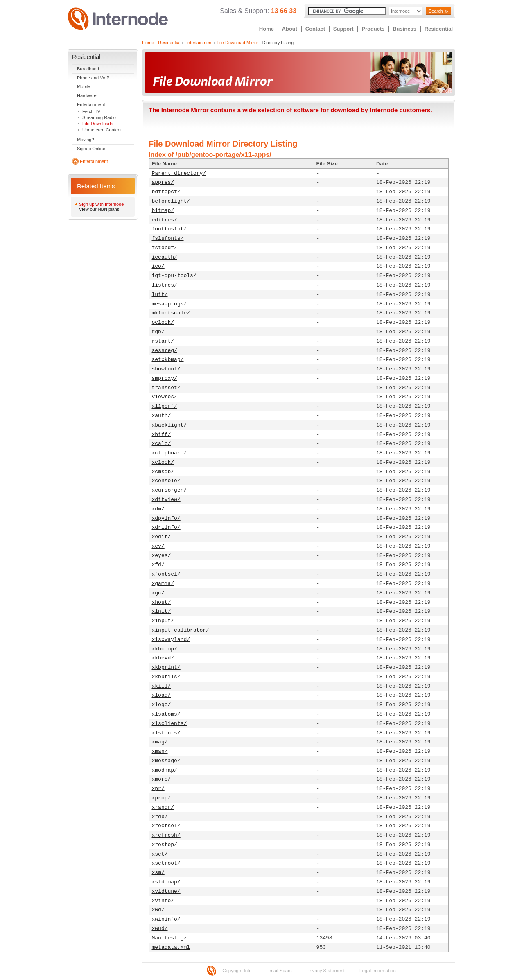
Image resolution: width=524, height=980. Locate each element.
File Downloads (98, 124)
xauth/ (161, 416)
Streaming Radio (99, 117)
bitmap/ (163, 211)
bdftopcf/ (166, 192)
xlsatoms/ (166, 714)
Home (267, 29)
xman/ (160, 751)
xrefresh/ (166, 835)
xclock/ (163, 462)
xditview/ (166, 500)
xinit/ (161, 611)
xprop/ (161, 798)
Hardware (87, 95)
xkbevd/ (163, 658)
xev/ (158, 546)
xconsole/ (166, 481)
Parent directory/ (179, 173)
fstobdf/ (165, 248)
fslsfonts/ (168, 238)
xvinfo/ (163, 901)
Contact (315, 29)
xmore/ (161, 779)
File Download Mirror (237, 43)
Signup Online (91, 149)
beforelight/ (171, 201)
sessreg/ (165, 351)
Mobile (84, 86)
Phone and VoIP (93, 78)
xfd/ (158, 565)
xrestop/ (165, 845)
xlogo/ (161, 705)
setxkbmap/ (168, 360)
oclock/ (163, 322)
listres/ (165, 285)
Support (343, 29)
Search (436, 11)
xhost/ (161, 602)
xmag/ (160, 742)
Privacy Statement (326, 971)
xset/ (160, 854)
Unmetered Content (102, 130)
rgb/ (158, 332)
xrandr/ (163, 807)
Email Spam (279, 971)
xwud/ (160, 929)
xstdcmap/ (166, 882)
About (290, 29)
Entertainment (91, 104)
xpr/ (158, 789)
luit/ (160, 295)
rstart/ (163, 341)
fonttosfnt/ (169, 229)
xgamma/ (163, 584)
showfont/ (166, 369)
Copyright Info (237, 971)
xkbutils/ (166, 677)
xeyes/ (161, 556)
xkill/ (161, 686)
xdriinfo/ (166, 527)
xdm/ (158, 509)
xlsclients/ (169, 724)
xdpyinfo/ (166, 518)
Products (373, 29)
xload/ (161, 695)
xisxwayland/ (171, 640)
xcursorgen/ (169, 490)
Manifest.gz (169, 938)
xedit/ (161, 537)
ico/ (158, 266)
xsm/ (158, 873)
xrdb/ (160, 817)
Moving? (86, 140)
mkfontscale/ (171, 313)
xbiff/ (161, 435)
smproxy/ (165, 378)
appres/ (163, 182)
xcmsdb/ (163, 472)
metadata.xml (171, 947)
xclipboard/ (169, 453)
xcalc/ (161, 444)
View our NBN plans (99, 209)
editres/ (165, 220)
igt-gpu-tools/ (174, 276)
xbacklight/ (169, 425)
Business (404, 29)
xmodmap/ (165, 770)
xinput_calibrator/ (181, 630)
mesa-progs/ (169, 304)
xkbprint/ (166, 667)
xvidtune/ (166, 891)
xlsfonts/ (166, 733)
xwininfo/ (166, 919)
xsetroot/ (166, 863)
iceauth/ (165, 257)
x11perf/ (165, 406)
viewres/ (165, 397)
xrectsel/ (166, 826)
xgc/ (158, 593)
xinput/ (163, 621)
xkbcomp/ (165, 649)
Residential (439, 29)
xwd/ (158, 910)
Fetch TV (91, 111)
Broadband (88, 69)
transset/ (166, 388)
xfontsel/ (166, 574)
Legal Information (378, 971)
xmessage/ (166, 761)
